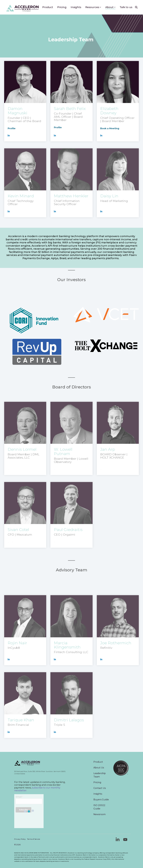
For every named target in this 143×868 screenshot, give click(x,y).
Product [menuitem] (98, 762)
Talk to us (126, 7)
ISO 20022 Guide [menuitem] (100, 807)
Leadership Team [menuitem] (100, 775)
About (110, 7)
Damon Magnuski (17, 111)
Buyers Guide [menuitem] (101, 800)
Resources (93, 7)
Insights (76, 7)
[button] (118, 841)
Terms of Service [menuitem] (34, 839)
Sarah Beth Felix (70, 109)
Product (48, 7)
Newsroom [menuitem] (99, 814)
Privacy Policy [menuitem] (20, 839)
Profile (12, 128)
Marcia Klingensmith (67, 645)
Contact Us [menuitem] (100, 788)
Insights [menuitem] (98, 794)
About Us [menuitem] (99, 768)
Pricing (62, 7)
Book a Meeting (110, 128)
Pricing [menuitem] (97, 782)
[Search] (136, 7)
